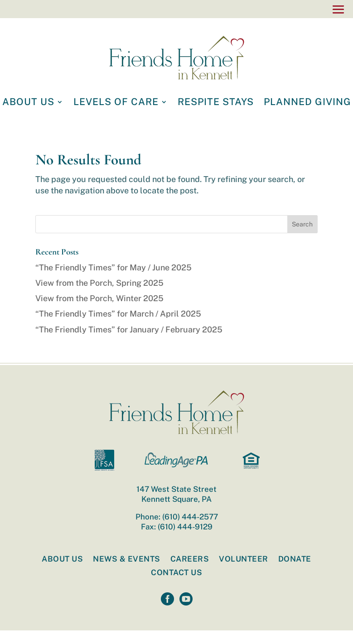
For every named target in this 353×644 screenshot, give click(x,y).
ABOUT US (28, 103)
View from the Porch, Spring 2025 (99, 283)
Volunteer (244, 560)
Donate (295, 560)
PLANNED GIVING (307, 103)
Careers (190, 560)
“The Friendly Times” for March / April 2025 (118, 314)
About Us (62, 560)
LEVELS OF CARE (116, 103)
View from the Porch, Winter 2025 (99, 298)
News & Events (127, 560)
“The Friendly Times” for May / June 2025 (114, 267)
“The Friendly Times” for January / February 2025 (129, 329)
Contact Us (176, 573)
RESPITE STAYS (216, 103)
